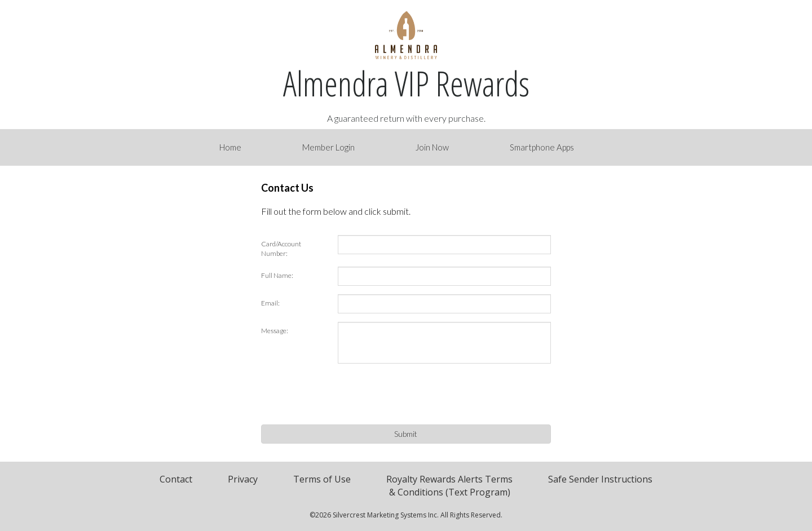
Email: (270, 303)
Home (230, 147)
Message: (275, 331)
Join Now (432, 147)
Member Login (328, 147)
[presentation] (423, 394)
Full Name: (277, 275)
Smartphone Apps (542, 147)
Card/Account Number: (281, 249)
